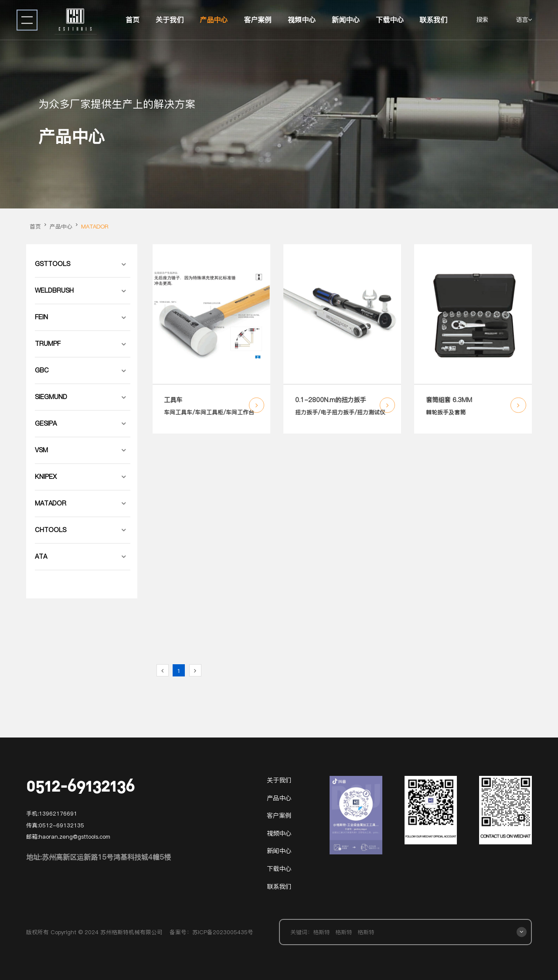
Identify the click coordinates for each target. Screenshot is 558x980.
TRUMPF (48, 344)
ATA (41, 557)
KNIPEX (46, 477)
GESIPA (46, 423)
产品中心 (214, 20)
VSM (41, 450)
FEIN (41, 317)
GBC (42, 370)
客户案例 (258, 20)
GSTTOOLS (53, 264)
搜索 (482, 20)
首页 (133, 20)
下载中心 (390, 20)
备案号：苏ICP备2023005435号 (211, 932)
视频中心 (302, 20)
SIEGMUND (51, 397)
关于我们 (170, 20)
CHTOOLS (51, 530)
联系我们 (433, 20)
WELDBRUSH (54, 290)
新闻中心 (346, 20)
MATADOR (95, 226)
